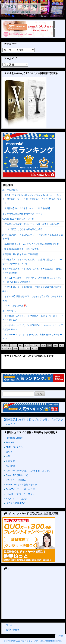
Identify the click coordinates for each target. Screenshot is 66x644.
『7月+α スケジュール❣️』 (15, 306)
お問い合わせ (12, 630)
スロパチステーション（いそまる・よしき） (29, 471)
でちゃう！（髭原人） (17, 480)
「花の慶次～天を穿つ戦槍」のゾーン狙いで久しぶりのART (31, 224)
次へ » (35, 348)
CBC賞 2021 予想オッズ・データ (18, 219)
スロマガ (10, 461)
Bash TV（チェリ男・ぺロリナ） (23, 489)
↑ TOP (61, 636)
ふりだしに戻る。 (11, 190)
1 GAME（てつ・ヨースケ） (20, 494)
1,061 (27, 348)
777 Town (11, 466)
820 (16, 348)
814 (44, 345)
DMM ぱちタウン (14, 447)
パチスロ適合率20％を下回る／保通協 (21, 249)
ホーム (9, 625)
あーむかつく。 (10, 311)
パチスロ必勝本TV (15, 503)
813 (38, 345)
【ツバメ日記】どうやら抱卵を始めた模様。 (24, 229)
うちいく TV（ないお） (18, 499)
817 (61, 345)
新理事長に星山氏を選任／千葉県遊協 (20, 254)
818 (4, 348)
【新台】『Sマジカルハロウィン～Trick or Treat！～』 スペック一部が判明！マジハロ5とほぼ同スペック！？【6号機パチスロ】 (33, 199)
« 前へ (5, 345)
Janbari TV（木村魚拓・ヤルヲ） (23, 485)
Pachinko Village (14, 438)
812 (32, 345)
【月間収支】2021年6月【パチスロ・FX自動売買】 (27, 208)
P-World (10, 442)
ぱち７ (9, 452)
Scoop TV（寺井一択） (18, 475)
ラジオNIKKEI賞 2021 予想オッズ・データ (23, 214)
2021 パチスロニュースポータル (30, 641)
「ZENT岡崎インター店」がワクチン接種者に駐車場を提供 (31, 244)
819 (10, 348)
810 (20, 345)
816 (55, 345)
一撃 (8, 456)
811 (26, 345)
